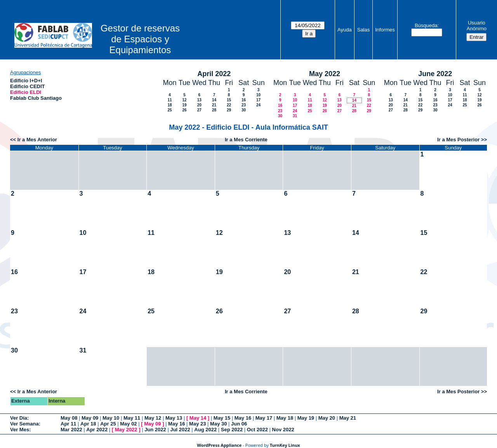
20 (199, 105)
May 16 (243, 418)
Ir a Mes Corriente (246, 140)
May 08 (69, 418)
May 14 (198, 418)
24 (258, 105)
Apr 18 (88, 424)
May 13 (174, 418)
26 (184, 110)
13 (199, 100)
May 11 (132, 418)
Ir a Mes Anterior (37, 140)
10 (258, 95)
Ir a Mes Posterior (458, 140)
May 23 (197, 424)
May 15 (222, 418)
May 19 (306, 418)
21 (214, 105)
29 (229, 110)
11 (169, 100)
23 (244, 105)
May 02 (128, 424)
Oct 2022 (257, 430)
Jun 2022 (155, 430)
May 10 (111, 418)
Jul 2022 (180, 430)
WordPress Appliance (219, 445)
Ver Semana (24, 424)
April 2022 (214, 74)
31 (295, 116)
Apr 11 (68, 424)
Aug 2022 (205, 430)
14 (214, 100)
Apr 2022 (97, 430)
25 (169, 110)
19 (184, 105)
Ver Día (19, 418)
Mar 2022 (71, 430)
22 (229, 105)
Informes (385, 30)
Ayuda (345, 30)
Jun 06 (239, 424)
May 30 (218, 424)
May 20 (327, 418)
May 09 (90, 418)
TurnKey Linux (285, 445)
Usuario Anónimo (477, 26)
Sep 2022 (232, 430)
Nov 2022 (283, 430)
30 (244, 110)
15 (229, 100)
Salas (364, 30)
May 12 (153, 418)
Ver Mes (20, 430)
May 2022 (325, 74)
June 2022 (435, 74)
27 (199, 110)
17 (258, 100)
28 (214, 110)
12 (184, 100)
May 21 (348, 418)
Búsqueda (426, 25)
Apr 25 (108, 424)
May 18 (285, 418)
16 (244, 100)
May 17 (264, 418)
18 (169, 105)
